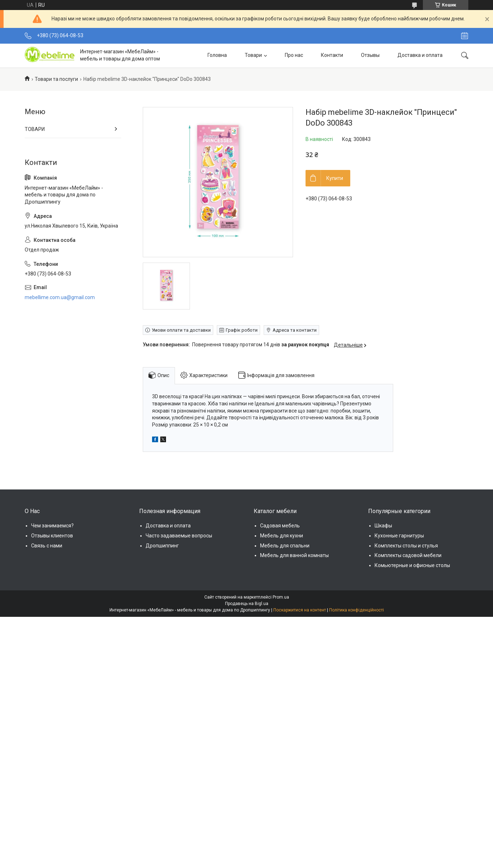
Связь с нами (47, 546)
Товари (253, 55)
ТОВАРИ (35, 129)
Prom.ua (281, 597)
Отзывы (370, 55)
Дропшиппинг (162, 546)
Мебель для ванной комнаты (294, 555)
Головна (217, 55)
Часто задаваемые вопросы (179, 536)
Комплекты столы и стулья (406, 546)
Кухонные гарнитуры (399, 536)
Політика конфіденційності (357, 610)
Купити (335, 178)
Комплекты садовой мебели (408, 555)
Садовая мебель (280, 526)
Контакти (332, 55)
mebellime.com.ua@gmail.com (60, 297)
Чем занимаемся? (52, 526)
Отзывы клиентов (52, 536)
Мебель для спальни (285, 546)
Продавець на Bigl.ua (247, 604)
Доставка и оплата (420, 55)
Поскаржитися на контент (300, 610)
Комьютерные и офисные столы (412, 565)
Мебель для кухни (282, 536)
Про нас (294, 55)
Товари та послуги (56, 79)
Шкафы (383, 526)
